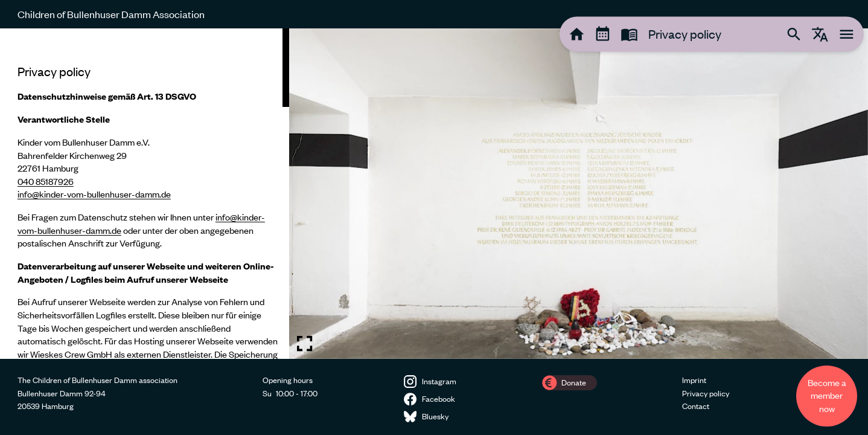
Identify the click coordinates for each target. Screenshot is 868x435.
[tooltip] (577, 34)
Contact (696, 406)
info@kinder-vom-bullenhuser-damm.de (94, 194)
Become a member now (827, 395)
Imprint (694, 380)
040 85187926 (46, 181)
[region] (145, 194)
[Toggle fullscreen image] (305, 343)
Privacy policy (706, 393)
